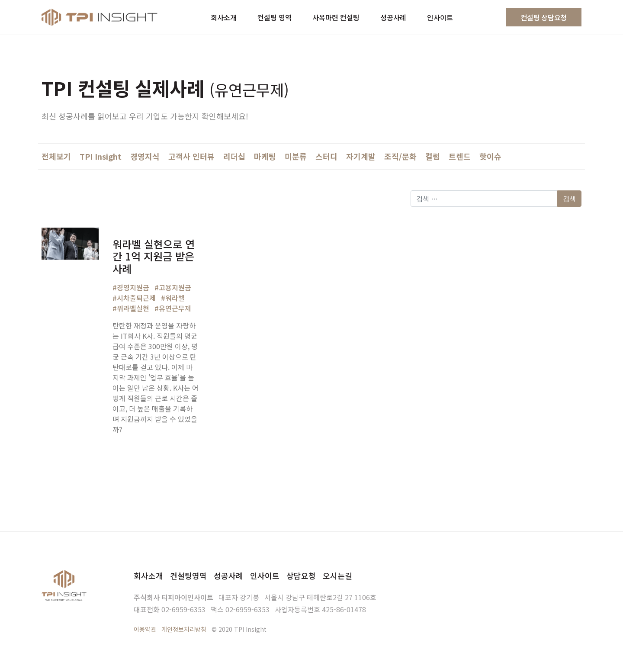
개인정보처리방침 (184, 629)
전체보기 (56, 156)
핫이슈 (490, 156)
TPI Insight (101, 156)
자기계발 (361, 156)
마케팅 (265, 156)
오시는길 (337, 576)
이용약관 (145, 629)
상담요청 (301, 576)
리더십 (234, 156)
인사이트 (265, 576)
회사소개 (148, 576)
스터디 (326, 156)
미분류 (296, 156)
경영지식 (145, 156)
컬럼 (433, 156)
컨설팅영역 (188, 576)
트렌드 (460, 156)
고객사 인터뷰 (191, 156)
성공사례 (228, 576)
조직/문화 (400, 156)
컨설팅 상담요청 (544, 17)
